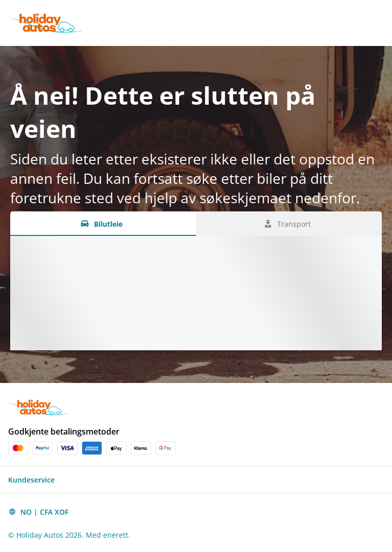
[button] (196, 479)
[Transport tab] (289, 224)
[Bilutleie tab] (103, 224)
